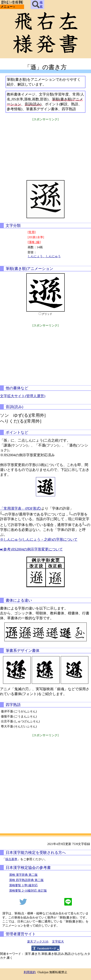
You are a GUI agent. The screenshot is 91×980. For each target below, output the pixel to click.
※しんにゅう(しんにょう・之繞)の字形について (39, 539)
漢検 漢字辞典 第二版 (23, 875)
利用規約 (30, 972)
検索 (37, 5)
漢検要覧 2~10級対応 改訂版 (28, 891)
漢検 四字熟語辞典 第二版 (26, 880)
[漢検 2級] (34, 242)
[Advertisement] (45, 148)
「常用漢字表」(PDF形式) (21, 508)
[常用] (32, 232)
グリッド (47, 314)
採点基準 (11, 859)
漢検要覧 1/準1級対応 (23, 885)
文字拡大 (58, 942)
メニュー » (8, 7)
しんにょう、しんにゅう (44, 256)
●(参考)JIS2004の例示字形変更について (31, 549)
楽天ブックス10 (38, 942)
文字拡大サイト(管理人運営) (23, 396)
